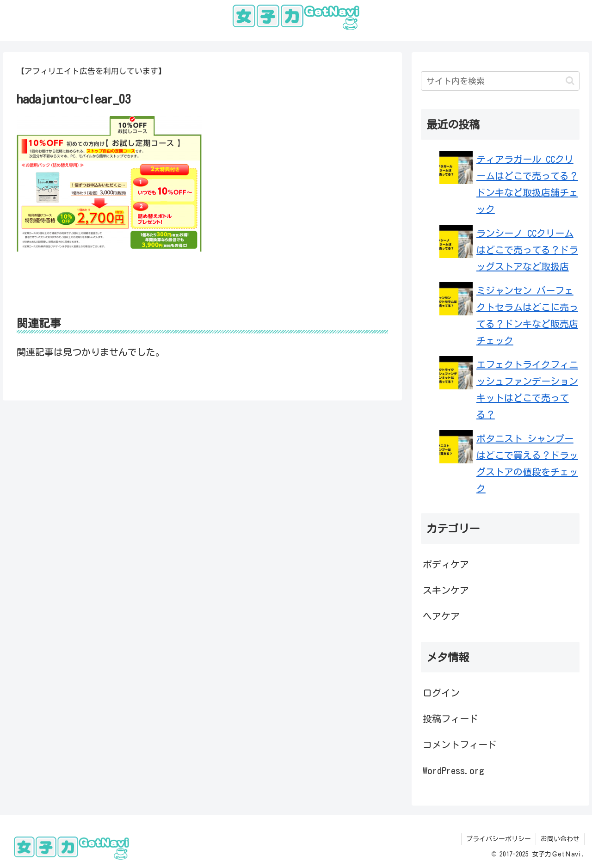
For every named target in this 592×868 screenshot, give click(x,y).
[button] (570, 81)
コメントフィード (460, 745)
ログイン (441, 693)
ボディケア (446, 564)
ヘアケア (441, 616)
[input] (500, 81)
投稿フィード (450, 719)
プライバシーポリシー (499, 839)
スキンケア (446, 590)
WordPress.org (453, 770)
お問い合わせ (560, 839)
